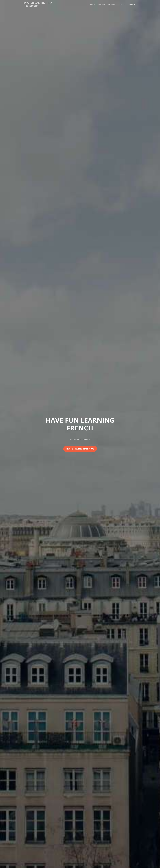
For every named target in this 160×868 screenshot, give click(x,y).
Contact (131, 4)
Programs (112, 4)
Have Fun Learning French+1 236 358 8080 (39, 4)
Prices (122, 4)
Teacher (101, 4)
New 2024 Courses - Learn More (80, 449)
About (92, 4)
